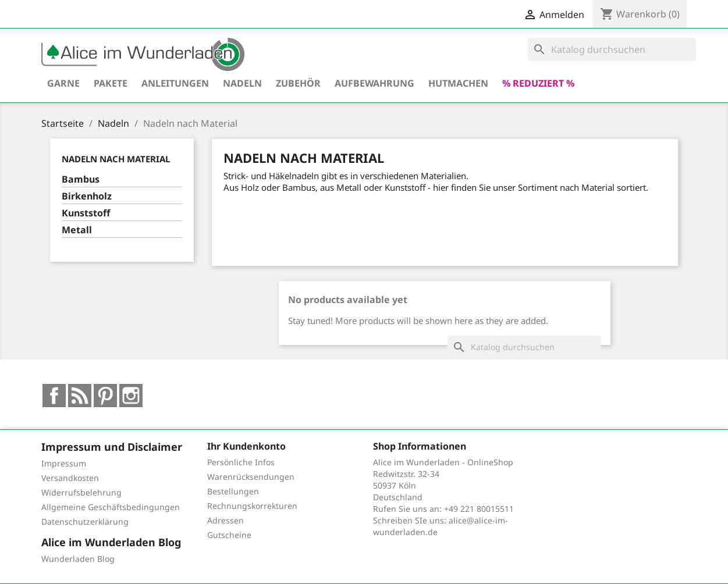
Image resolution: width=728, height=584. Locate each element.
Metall (77, 230)
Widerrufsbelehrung (81, 492)
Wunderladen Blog (78, 559)
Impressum (64, 463)
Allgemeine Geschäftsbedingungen (111, 507)
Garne (63, 83)
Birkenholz (87, 196)
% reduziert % (538, 83)
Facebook (54, 396)
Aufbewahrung (374, 83)
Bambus (81, 179)
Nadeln (242, 83)
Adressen (225, 520)
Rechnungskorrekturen (252, 506)
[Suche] (612, 49)
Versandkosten (70, 478)
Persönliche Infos (241, 462)
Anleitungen (175, 83)
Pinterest (105, 396)
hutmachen (458, 83)
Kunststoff (86, 213)
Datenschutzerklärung (85, 521)
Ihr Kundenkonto (246, 446)
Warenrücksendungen (251, 477)
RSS (80, 396)
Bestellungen (233, 491)
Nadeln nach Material (116, 159)
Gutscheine (229, 535)
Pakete (111, 83)
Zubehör (298, 83)
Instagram (131, 396)
